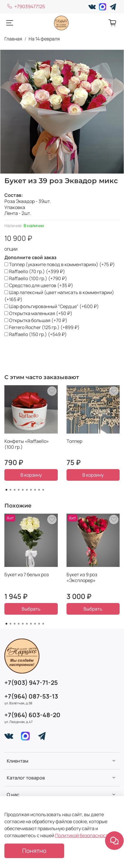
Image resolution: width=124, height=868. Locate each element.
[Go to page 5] (23, 490)
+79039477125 (26, 6)
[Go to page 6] (27, 490)
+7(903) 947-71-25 (31, 683)
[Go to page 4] (19, 490)
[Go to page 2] (11, 490)
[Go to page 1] (6, 490)
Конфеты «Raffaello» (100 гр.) (27, 444)
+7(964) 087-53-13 (31, 696)
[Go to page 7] (31, 490)
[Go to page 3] (15, 490)
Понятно (34, 851)
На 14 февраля (44, 39)
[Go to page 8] (35, 490)
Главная (13, 39)
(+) (60, 264)
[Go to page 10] (43, 490)
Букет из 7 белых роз (27, 574)
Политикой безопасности (83, 835)
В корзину (31, 475)
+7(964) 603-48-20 (32, 715)
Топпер (74, 441)
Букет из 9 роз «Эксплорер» (82, 577)
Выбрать (31, 609)
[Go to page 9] (39, 490)
